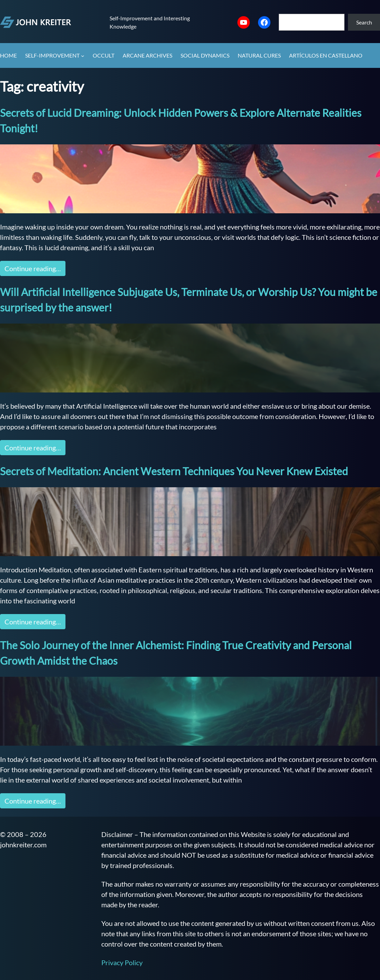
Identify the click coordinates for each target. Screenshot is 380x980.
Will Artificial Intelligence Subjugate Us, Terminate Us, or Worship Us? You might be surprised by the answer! (189, 300)
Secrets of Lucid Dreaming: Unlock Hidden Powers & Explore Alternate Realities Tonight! (181, 120)
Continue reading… (33, 268)
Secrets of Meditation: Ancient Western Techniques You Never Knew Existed (174, 471)
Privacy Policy (122, 962)
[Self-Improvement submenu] (83, 56)
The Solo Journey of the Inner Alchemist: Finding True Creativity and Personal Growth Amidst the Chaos (176, 653)
